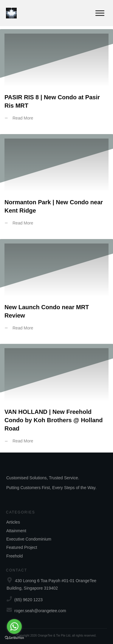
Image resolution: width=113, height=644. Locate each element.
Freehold (14, 556)
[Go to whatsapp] (14, 626)
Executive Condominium (29, 539)
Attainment (16, 531)
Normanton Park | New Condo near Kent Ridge (56, 184)
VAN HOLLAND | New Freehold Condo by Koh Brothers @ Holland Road (56, 398)
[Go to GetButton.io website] (14, 638)
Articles (13, 522)
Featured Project (22, 547)
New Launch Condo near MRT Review (56, 289)
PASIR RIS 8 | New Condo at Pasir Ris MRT (56, 79)
